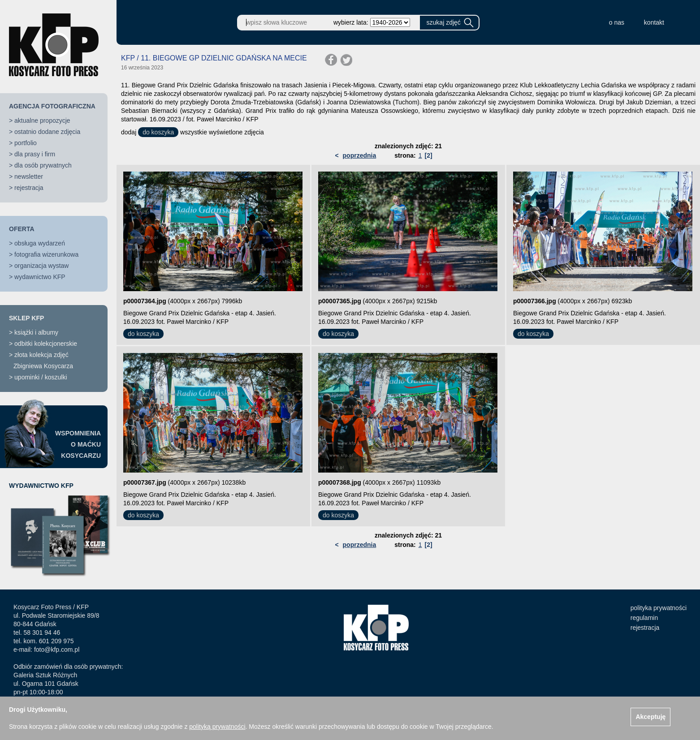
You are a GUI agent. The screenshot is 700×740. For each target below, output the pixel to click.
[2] (428, 155)
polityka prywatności (659, 608)
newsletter (29, 176)
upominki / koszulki (41, 377)
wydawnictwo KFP (40, 277)
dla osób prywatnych (43, 165)
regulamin (644, 618)
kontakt (654, 22)
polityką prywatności (217, 727)
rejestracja (29, 188)
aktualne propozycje (42, 120)
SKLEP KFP (26, 318)
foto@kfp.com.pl (57, 650)
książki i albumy (36, 332)
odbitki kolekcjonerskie (46, 344)
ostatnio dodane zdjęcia (47, 132)
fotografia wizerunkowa (46, 254)
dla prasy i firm (35, 154)
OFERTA (22, 229)
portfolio (26, 143)
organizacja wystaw (41, 266)
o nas (617, 22)
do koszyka (158, 132)
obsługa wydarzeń (40, 243)
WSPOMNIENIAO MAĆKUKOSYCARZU (78, 444)
